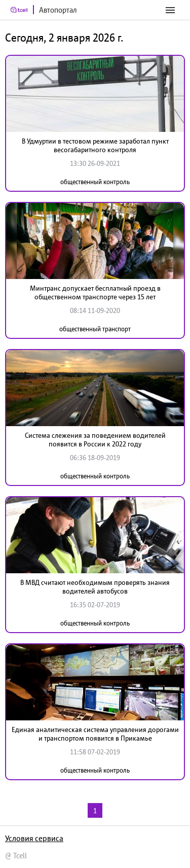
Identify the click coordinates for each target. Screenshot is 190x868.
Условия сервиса (34, 838)
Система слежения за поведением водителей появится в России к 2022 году (95, 440)
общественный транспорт (95, 329)
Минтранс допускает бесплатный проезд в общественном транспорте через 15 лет (95, 292)
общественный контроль (95, 182)
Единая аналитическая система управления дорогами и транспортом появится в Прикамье (95, 734)
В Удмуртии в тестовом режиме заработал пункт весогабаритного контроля (95, 145)
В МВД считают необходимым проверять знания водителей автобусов (95, 587)
